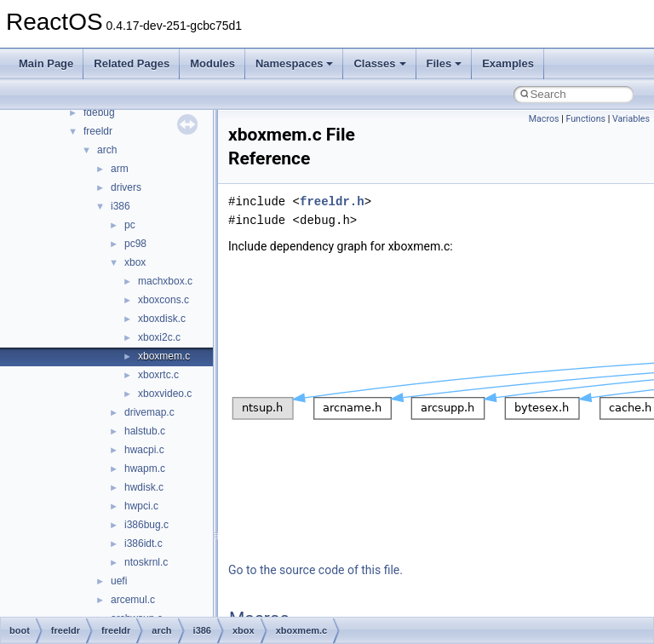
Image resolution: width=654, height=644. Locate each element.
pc (130, 225)
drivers (126, 187)
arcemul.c (133, 600)
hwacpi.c (144, 450)
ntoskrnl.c (146, 562)
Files (445, 63)
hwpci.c (141, 506)
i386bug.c (146, 525)
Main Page (46, 63)
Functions (585, 119)
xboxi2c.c (159, 337)
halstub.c (145, 431)
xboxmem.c (164, 356)
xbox (135, 262)
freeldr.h (332, 201)
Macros (544, 119)
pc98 (135, 244)
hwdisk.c (144, 487)
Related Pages (132, 63)
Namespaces (295, 63)
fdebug (99, 112)
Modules (212, 63)
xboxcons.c (163, 300)
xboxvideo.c (165, 394)
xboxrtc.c (158, 375)
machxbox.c (165, 281)
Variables (631, 119)
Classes (379, 63)
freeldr (98, 131)
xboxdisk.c (162, 319)
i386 (120, 206)
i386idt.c (143, 543)
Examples (508, 63)
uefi (119, 581)
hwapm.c (145, 469)
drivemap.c (149, 412)
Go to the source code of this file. (316, 570)
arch (107, 150)
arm (120, 169)
